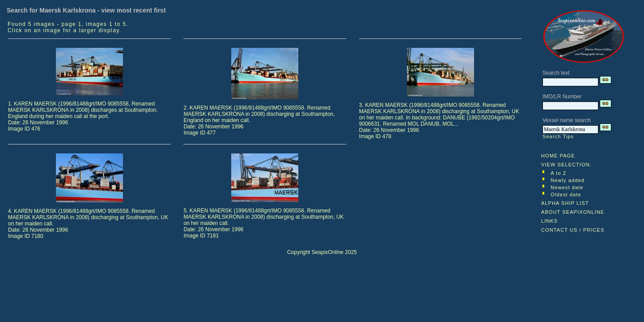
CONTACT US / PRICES (573, 230)
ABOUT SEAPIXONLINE (573, 212)
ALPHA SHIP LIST (565, 203)
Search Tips (558, 136)
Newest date (567, 187)
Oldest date (566, 195)
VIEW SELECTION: (566, 165)
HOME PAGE (558, 156)
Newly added (568, 180)
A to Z (558, 173)
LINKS (549, 221)
